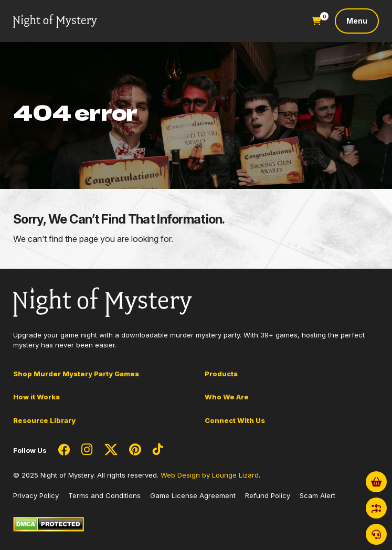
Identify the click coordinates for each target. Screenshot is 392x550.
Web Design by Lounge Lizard (210, 475)
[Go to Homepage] (55, 21)
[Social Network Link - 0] (64, 450)
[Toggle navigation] (357, 21)
